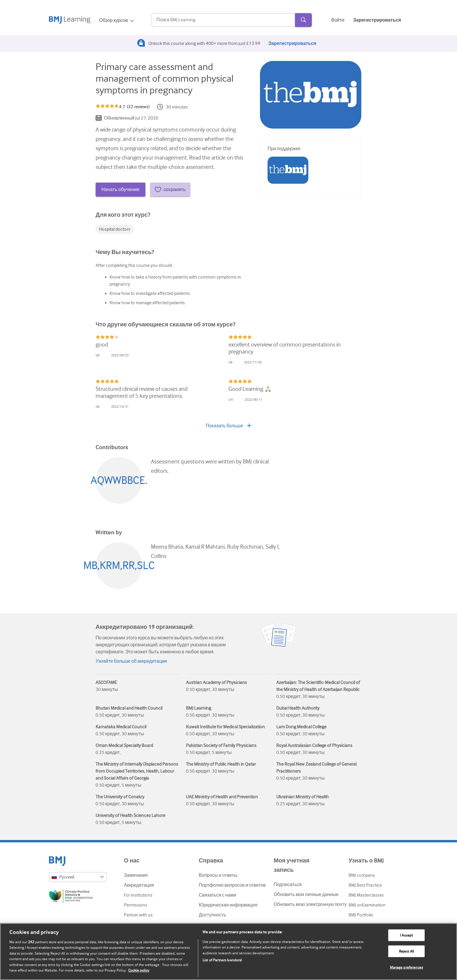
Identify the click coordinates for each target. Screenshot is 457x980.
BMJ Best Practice (365, 885)
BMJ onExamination (367, 905)
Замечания (136, 875)
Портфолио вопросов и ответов (232, 885)
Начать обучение (121, 190)
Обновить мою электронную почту (310, 904)
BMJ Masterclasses (366, 895)
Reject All (406, 951)
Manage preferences (406, 967)
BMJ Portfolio (361, 915)
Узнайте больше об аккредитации (131, 661)
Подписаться (288, 885)
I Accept (406, 935)
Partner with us (138, 915)
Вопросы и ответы (218, 875)
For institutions (138, 895)
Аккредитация (139, 885)
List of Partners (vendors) (222, 960)
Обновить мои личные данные (306, 895)
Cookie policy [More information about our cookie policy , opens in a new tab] (139, 970)
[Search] (223, 20)
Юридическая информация (228, 905)
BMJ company (362, 875)
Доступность (212, 915)
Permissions (136, 905)
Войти (338, 20)
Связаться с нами (217, 895)
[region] (228, 952)
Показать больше (228, 426)
